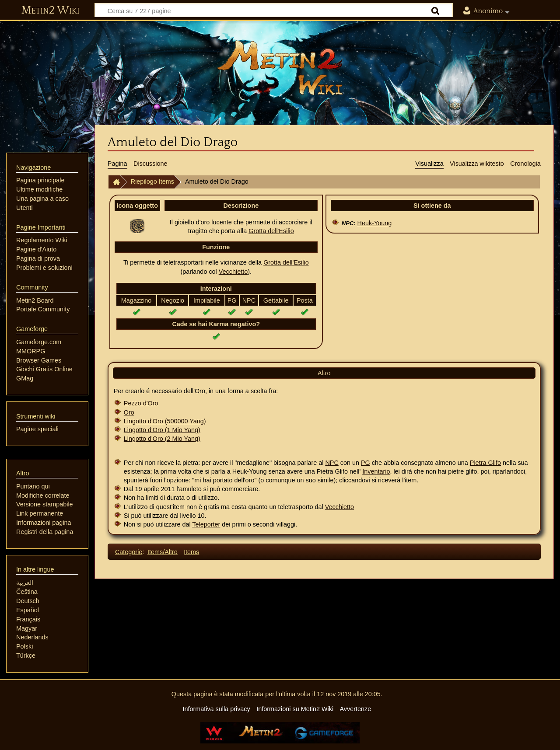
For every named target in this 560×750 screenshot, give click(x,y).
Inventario (376, 471)
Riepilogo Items (152, 181)
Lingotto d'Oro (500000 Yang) (165, 421)
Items (191, 552)
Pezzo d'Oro (141, 403)
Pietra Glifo (485, 463)
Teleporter (206, 524)
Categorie (129, 552)
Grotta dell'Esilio (271, 231)
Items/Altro (163, 552)
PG (366, 463)
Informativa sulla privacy (216, 709)
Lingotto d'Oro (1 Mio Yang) (162, 430)
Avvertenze (355, 709)
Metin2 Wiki (51, 10)
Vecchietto (233, 272)
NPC (332, 463)
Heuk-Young (375, 223)
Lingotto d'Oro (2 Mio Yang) (162, 439)
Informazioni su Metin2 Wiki (295, 709)
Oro (129, 412)
